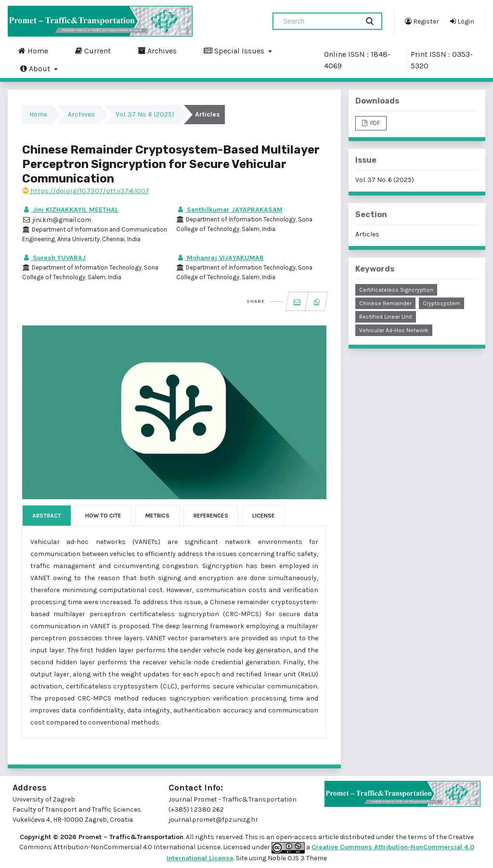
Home (33, 51)
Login (462, 21)
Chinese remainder (385, 303)
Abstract (47, 516)
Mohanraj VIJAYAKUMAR (220, 258)
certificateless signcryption (396, 290)
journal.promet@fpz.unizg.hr (213, 820)
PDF (374, 123)
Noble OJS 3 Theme (297, 858)
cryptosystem (441, 303)
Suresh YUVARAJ (54, 258)
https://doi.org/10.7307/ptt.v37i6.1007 (86, 191)
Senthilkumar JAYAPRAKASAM (229, 210)
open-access (297, 837)
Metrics (157, 516)
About (36, 68)
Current (93, 51)
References (211, 516)
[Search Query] (320, 21)
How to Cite (103, 516)
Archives (157, 51)
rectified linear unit (386, 317)
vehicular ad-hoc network (394, 330)
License (264, 516)
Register (422, 21)
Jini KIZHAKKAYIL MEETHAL (70, 210)
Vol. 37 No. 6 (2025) (145, 114)
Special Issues (235, 51)
